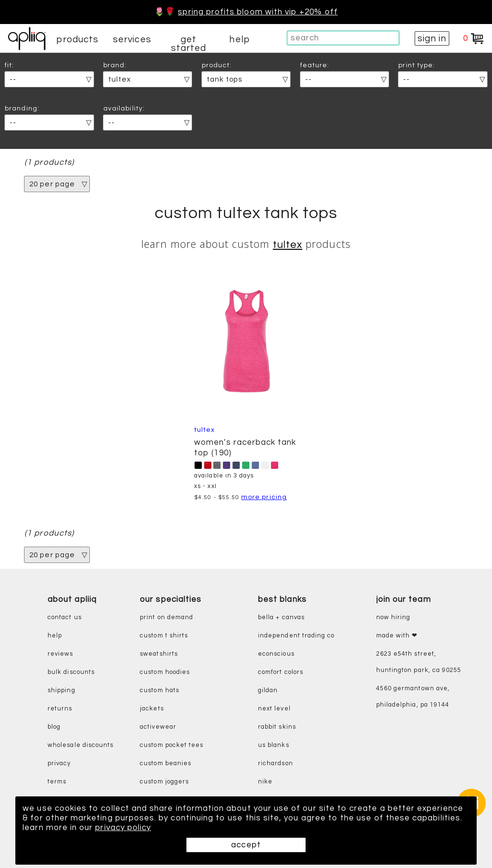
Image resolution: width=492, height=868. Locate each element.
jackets (152, 709)
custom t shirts (164, 636)
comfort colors (281, 672)
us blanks (274, 745)
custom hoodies (165, 672)
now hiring (394, 617)
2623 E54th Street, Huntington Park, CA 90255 (419, 662)
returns (60, 709)
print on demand (166, 617)
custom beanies (166, 764)
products (77, 39)
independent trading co (296, 636)
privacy (59, 764)
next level (274, 709)
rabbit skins (277, 727)
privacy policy (123, 828)
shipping (61, 691)
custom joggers (164, 782)
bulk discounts (71, 672)
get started (189, 44)
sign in (432, 38)
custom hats (160, 691)
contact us (65, 617)
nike (265, 782)
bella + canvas (281, 617)
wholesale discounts (80, 745)
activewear (158, 727)
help (239, 39)
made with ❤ (397, 636)
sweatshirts (159, 654)
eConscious (276, 654)
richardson (276, 764)
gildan (268, 691)
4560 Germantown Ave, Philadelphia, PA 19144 (413, 697)
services (132, 39)
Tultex (288, 245)
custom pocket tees (172, 745)
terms (57, 782)
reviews (60, 654)
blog (54, 727)
